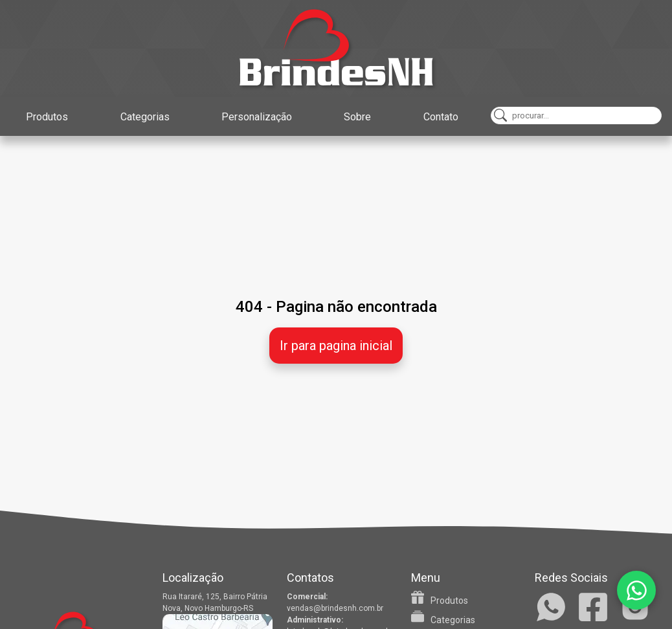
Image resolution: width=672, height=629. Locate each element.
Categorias (145, 117)
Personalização (257, 117)
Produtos (47, 117)
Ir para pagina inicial (336, 346)
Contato (441, 117)
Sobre (357, 117)
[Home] (336, 49)
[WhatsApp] (636, 590)
